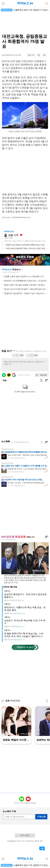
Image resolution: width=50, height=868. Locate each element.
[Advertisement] (25, 23)
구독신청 (41, 817)
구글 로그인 (14, 375)
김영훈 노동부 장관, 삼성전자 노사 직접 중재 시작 (24, 276)
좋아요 (21, 235)
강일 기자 (13, 235)
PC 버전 (25, 835)
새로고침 (22, 270)
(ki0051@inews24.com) (22, 217)
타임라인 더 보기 (25, 647)
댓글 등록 (43, 375)
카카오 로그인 (9, 375)
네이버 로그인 (4, 375)
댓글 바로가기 (42, 849)
